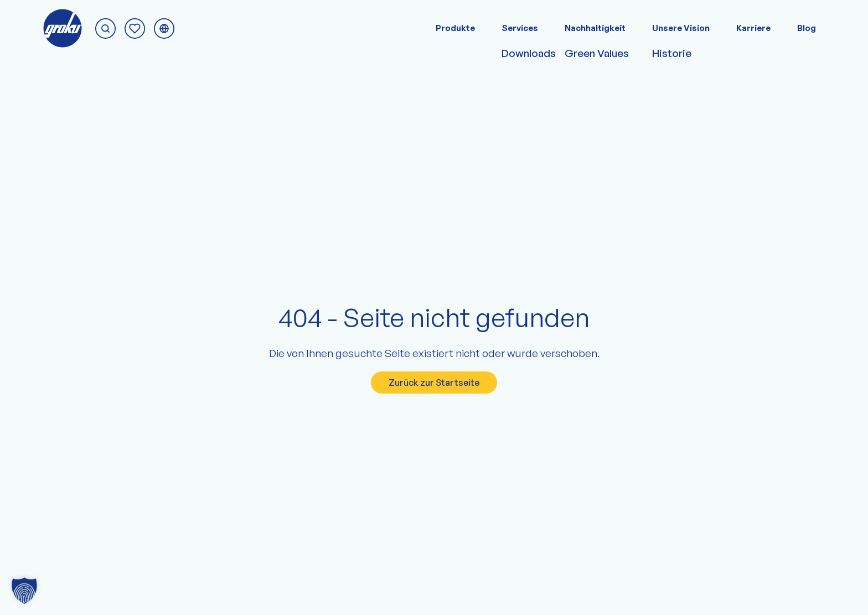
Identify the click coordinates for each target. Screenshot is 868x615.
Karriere (753, 28)
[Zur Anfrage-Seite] (135, 29)
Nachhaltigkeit (595, 28)
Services (520, 28)
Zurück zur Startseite (434, 383)
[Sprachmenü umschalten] (164, 29)
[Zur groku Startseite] (63, 28)
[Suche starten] (105, 29)
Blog (807, 28)
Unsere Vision (681, 28)
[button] (24, 591)
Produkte (455, 28)
